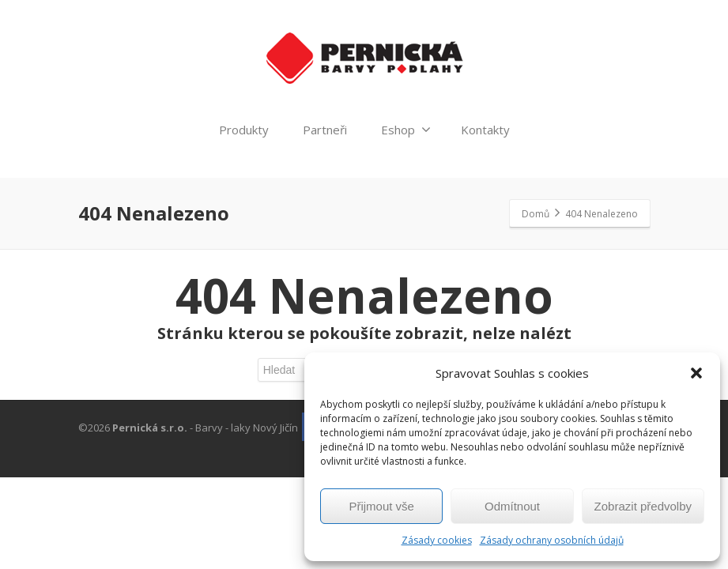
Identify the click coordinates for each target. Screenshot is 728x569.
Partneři (325, 130)
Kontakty (485, 130)
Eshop (406, 130)
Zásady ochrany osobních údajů (552, 540)
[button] (696, 373)
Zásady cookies (437, 540)
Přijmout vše (381, 506)
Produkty (244, 130)
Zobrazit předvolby (643, 506)
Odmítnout (512, 506)
